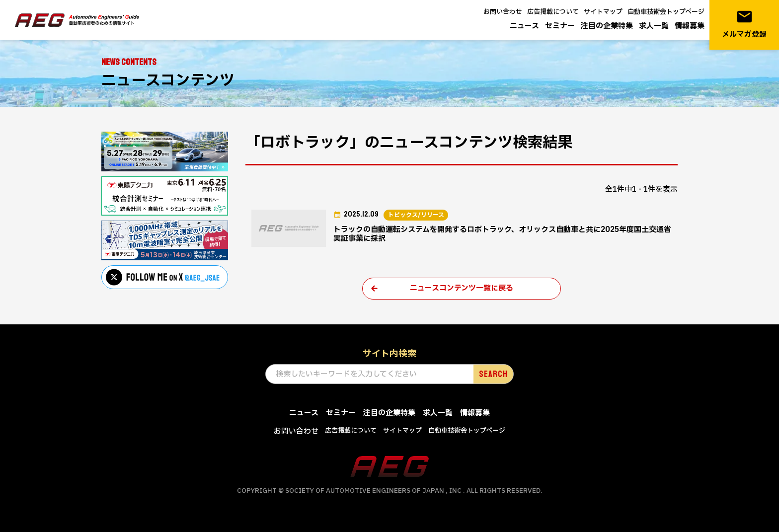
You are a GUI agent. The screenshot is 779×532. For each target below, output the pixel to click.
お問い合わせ (503, 12)
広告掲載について (553, 12)
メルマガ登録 (744, 24)
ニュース (524, 26)
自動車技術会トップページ (666, 12)
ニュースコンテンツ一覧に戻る (462, 288)
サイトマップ (603, 12)
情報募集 (690, 26)
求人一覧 (654, 26)
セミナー (560, 26)
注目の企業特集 (607, 26)
